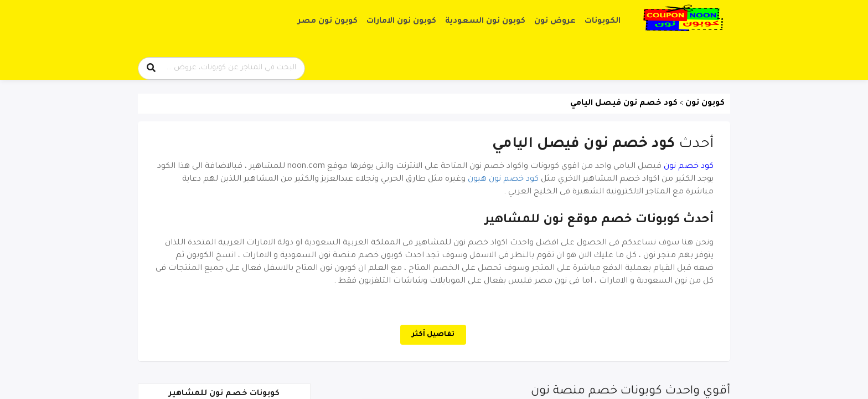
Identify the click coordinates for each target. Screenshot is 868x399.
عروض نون (555, 22)
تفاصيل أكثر (433, 335)
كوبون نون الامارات (401, 22)
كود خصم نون (689, 167)
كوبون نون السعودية (485, 22)
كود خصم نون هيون (503, 180)
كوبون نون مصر (328, 22)
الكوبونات (603, 22)
